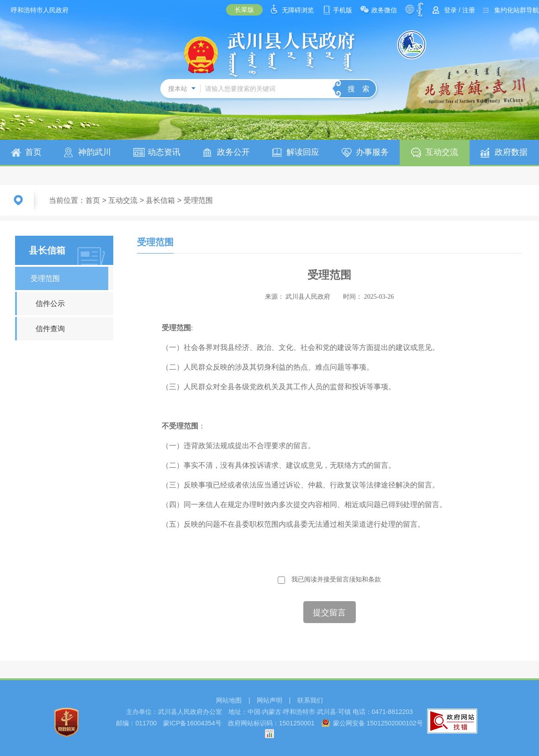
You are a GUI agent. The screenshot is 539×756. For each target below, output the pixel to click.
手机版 (343, 10)
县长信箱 (160, 200)
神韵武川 (95, 152)
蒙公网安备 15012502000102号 (378, 723)
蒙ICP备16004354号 (192, 723)
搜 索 (359, 89)
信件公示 (50, 304)
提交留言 (329, 613)
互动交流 (442, 152)
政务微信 (384, 10)
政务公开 (233, 152)
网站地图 (229, 700)
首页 (33, 152)
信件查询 (50, 329)
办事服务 (372, 152)
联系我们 (310, 700)
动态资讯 (164, 152)
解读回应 (303, 152)
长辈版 (244, 10)
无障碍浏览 (298, 10)
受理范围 (198, 200)
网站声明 (269, 700)
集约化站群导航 (517, 10)
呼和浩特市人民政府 (40, 10)
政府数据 (511, 152)
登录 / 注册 (460, 10)
